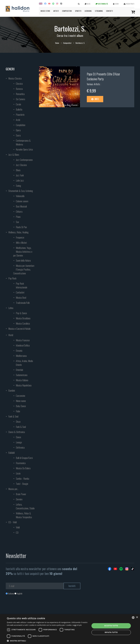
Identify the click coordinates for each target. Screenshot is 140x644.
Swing (18, 186)
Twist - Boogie (22, 484)
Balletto (19, 109)
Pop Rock (12, 278)
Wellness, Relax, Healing (18, 232)
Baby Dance (21, 406)
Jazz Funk (20, 175)
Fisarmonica (21, 463)
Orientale (19, 370)
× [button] (137, 617)
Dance (18, 437)
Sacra (18, 135)
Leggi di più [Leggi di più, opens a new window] (77, 625)
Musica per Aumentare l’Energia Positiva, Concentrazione (24, 269)
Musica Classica (15, 78)
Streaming (99, 11)
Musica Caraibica (23, 323)
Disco (18, 422)
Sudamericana (22, 375)
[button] (47, 641)
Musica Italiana (22, 380)
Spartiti (78, 11)
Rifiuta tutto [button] (111, 632)
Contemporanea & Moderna (23, 142)
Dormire (19, 499)
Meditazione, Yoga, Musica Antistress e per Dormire (23, 252)
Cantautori (20, 292)
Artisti (56, 11)
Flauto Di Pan (21, 227)
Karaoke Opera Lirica (24, 149)
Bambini (12, 390)
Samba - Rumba (22, 479)
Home (57, 43)
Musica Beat (21, 298)
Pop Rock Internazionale (22, 285)
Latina (11, 308)
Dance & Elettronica (17, 432)
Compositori (67, 11)
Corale (18, 104)
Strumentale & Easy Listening (21, 191)
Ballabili (11, 453)
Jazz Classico (21, 165)
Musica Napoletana (24, 385)
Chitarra (19, 212)
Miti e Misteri (21, 243)
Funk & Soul (13, 416)
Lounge (19, 442)
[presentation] (27, 606)
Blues (18, 170)
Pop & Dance (21, 313)
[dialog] (70, 629)
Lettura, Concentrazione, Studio (25, 506)
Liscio (18, 473)
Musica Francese (23, 340)
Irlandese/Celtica (23, 345)
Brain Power (21, 494)
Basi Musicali (21, 206)
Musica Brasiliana (23, 318)
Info (95, 99)
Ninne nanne (21, 401)
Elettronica (20, 447)
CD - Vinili (13, 522)
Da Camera (20, 99)
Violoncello (20, 196)
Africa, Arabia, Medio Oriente (24, 363)
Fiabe (18, 411)
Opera (18, 130)
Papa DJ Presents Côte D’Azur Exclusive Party (103, 76)
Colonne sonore (22, 201)
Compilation (21, 125)
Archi (18, 120)
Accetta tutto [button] (111, 626)
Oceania (19, 351)
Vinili (18, 527)
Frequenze (20, 237)
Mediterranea (21, 356)
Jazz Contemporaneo (24, 160)
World (11, 335)
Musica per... (13, 489)
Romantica (20, 94)
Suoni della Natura (23, 260)
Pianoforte (20, 115)
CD (17, 533)
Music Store (45, 11)
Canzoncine (21, 396)
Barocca (19, 89)
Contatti (109, 11)
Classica (19, 84)
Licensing (88, 11)
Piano (18, 217)
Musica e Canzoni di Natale (19, 329)
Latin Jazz (20, 180)
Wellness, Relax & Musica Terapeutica (24, 515)
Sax (17, 222)
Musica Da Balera (23, 468)
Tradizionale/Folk (23, 303)
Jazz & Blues (14, 155)
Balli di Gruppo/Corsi (24, 458)
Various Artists (94, 84)
